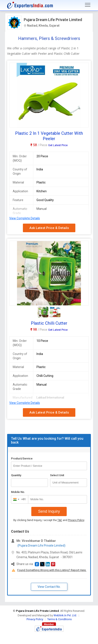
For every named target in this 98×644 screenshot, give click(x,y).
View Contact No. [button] (49, 587)
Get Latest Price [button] (58, 145)
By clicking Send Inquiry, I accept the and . (49, 520)
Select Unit (57, 475)
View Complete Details (25, 218)
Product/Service (22, 458)
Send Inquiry (49, 511)
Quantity (16, 475)
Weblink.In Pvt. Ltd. (65, 615)
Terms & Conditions (59, 619)
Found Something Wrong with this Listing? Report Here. (52, 570)
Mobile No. (18, 492)
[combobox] (19, 499)
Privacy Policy (76, 520)
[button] (37, 564)
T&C (60, 520)
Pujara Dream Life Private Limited (53, 20)
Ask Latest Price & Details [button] (49, 228)
